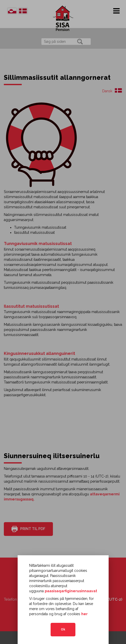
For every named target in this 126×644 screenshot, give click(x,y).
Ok (63, 629)
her (84, 614)
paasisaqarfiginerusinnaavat (71, 591)
